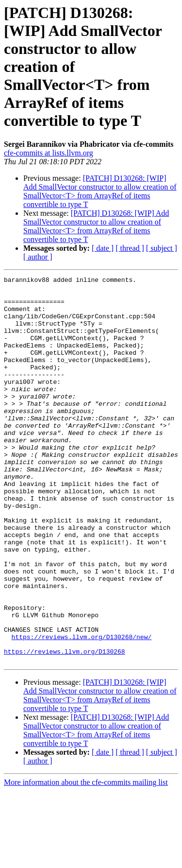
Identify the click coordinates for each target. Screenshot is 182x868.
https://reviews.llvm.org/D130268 (65, 727)
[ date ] (103, 248)
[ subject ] (162, 248)
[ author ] (38, 257)
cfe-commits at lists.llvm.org (49, 153)
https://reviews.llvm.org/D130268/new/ (82, 710)
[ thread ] (130, 248)
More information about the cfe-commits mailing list (86, 859)
